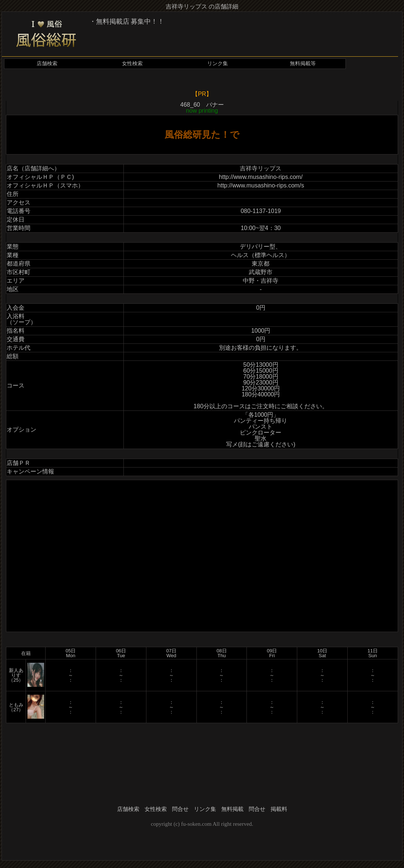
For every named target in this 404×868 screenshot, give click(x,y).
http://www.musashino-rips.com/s (261, 185)
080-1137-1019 (261, 211)
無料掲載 (232, 809)
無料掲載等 (303, 64)
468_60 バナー (202, 108)
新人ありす (16, 673)
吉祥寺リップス (261, 168)
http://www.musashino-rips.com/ (261, 177)
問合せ (180, 809)
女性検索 (132, 64)
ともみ (16, 705)
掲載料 (279, 809)
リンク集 (218, 64)
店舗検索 (47, 64)
